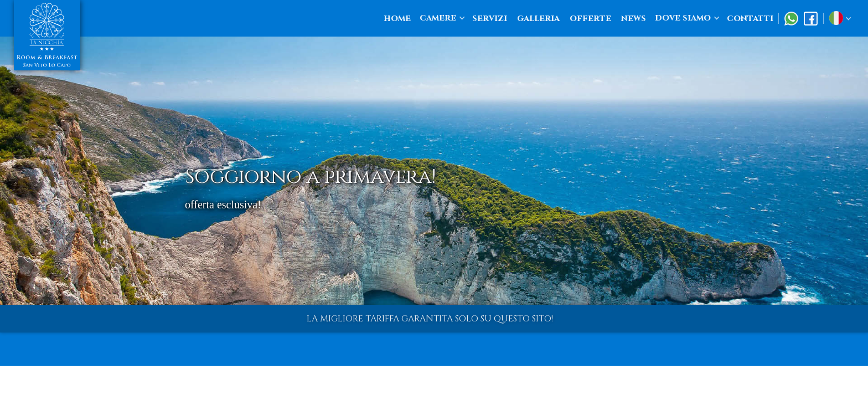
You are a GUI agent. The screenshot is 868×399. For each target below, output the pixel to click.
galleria (538, 18)
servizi (490, 18)
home (397, 18)
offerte (590, 18)
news (634, 18)
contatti (750, 18)
